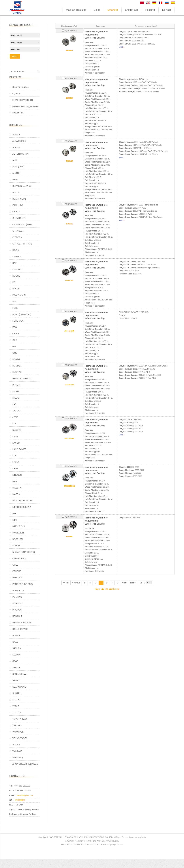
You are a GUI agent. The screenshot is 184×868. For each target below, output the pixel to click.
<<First (66, 583)
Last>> (133, 583)
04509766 (69, 281)
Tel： (11, 786)
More (121, 47)
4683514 (69, 161)
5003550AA (69, 439)
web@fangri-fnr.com (25, 795)
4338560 (69, 537)
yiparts (143, 837)
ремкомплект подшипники (25, 106)
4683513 (69, 98)
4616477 (69, 51)
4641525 (69, 224)
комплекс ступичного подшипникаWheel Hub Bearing (96, 35)
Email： (13, 795)
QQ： (12, 800)
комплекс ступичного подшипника (23, 101)
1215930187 (20, 800)
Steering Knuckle (21, 87)
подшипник (18, 113)
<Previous (76, 583)
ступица (16, 93)
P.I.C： (12, 805)
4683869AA (69, 385)
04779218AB (69, 486)
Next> (124, 583)
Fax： (12, 791)
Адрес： (13, 810)
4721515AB (69, 331)
